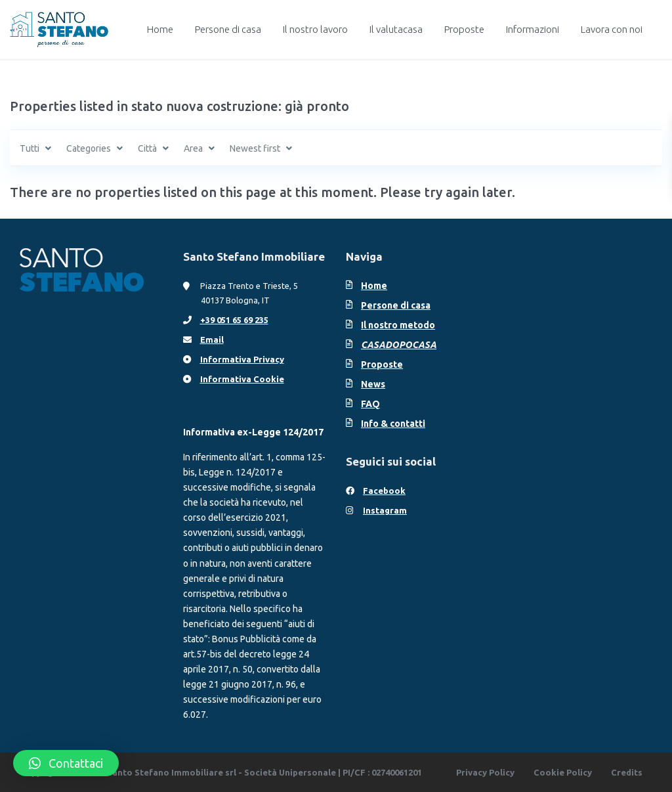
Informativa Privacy (242, 359)
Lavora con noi (612, 29)
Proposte (464, 29)
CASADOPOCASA (399, 345)
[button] (66, 763)
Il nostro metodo (398, 325)
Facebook (384, 491)
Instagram (385, 510)
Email (212, 340)
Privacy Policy (485, 772)
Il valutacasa (396, 29)
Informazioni (533, 29)
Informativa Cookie (242, 379)
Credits (627, 772)
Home (160, 29)
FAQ (370, 404)
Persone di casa (228, 29)
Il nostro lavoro (315, 29)
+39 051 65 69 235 (234, 320)
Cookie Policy (563, 772)
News (373, 384)
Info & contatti (393, 424)
